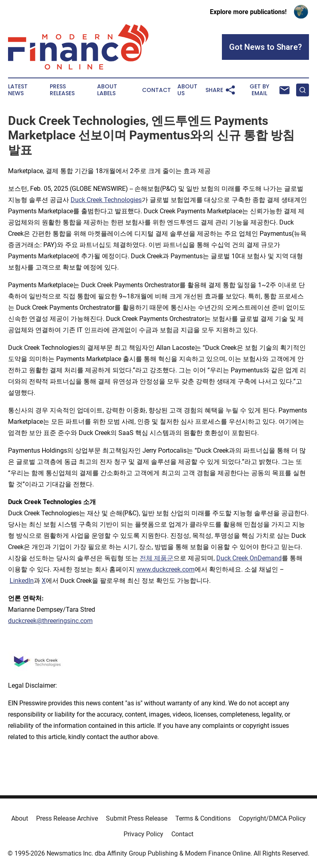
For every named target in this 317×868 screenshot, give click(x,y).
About (20, 818)
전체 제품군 (156, 558)
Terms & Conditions (203, 818)
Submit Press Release (137, 818)
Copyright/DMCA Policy (272, 818)
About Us (187, 90)
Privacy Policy (143, 834)
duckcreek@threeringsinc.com (50, 621)
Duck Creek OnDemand (249, 558)
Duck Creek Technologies (106, 200)
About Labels (107, 90)
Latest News (18, 90)
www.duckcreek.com (166, 569)
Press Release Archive (67, 818)
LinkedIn (22, 581)
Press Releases (62, 90)
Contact (156, 90)
